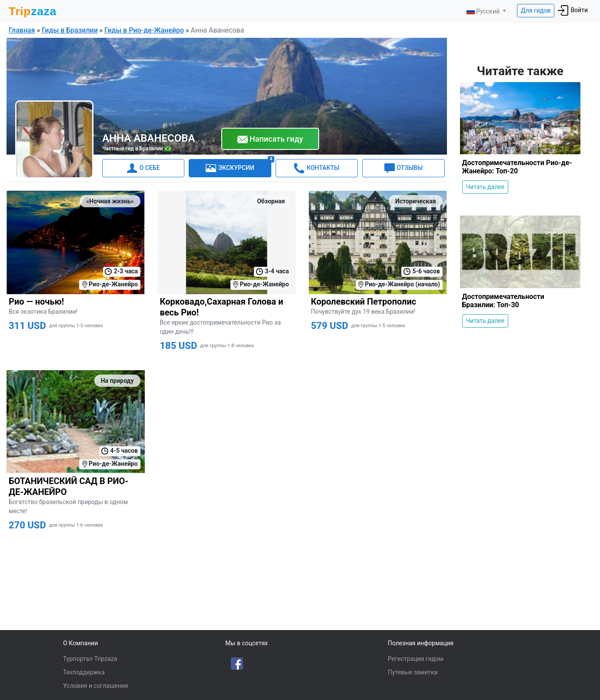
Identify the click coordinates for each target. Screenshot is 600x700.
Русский (484, 11)
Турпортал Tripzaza (90, 659)
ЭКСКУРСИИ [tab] (238, 166)
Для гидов (536, 10)
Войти (573, 10)
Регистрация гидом (416, 659)
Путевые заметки (413, 672)
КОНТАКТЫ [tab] (317, 168)
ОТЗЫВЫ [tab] (403, 168)
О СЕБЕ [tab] (143, 168)
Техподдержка (84, 672)
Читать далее (485, 187)
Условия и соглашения (96, 686)
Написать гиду (270, 139)
